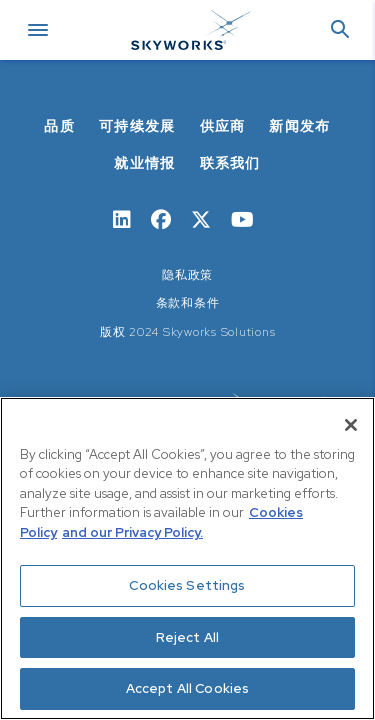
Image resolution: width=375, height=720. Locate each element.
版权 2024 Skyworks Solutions (188, 332)
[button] (340, 30)
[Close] (351, 425)
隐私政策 (187, 275)
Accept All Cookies (187, 688)
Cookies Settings (187, 585)
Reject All (187, 637)
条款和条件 (188, 303)
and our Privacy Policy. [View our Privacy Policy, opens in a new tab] (132, 532)
